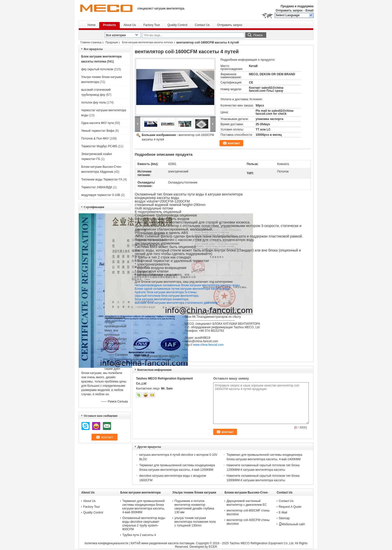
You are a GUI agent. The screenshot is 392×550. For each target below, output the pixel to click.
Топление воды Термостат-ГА (102, 179)
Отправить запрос (290, 10)
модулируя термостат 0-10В (101, 195)
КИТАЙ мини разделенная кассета (155, 543)
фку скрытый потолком (97, 69)
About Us (130, 25)
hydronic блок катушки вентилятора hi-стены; (166, 292)
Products (109, 25)
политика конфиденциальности (106, 543)
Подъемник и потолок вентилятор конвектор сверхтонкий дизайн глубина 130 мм (194, 507)
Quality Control (177, 25)
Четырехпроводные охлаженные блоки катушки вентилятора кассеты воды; (187, 285)
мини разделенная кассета (160, 356)
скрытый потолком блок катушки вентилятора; (167, 296)
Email (309, 10)
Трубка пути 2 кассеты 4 (139, 535)
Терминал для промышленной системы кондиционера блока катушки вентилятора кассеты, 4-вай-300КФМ (143, 507)
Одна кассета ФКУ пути (97, 123)
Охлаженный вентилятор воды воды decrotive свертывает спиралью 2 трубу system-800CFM (144, 524)
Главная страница (91, 42)
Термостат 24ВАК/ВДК (97, 187)
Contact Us (202, 25)
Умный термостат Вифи (98, 131)
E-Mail (283, 512)
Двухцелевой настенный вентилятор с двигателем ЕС (247, 503)
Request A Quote (290, 507)
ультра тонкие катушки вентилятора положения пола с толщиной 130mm (195, 522)
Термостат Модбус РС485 (99, 146)
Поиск (258, 35)
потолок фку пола (93, 102)
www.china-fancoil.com (208, 345)
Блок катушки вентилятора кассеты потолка (147, 42)
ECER (213, 547)
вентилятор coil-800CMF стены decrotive (248, 512)
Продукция (112, 42)
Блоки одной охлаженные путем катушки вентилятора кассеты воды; (183, 289)
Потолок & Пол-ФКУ (95, 138)
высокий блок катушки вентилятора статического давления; (176, 303)
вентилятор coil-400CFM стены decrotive (248, 522)
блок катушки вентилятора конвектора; (162, 299)
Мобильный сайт (292, 524)
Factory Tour (151, 25)
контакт (234, 143)
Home (91, 25)
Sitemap (284, 518)
